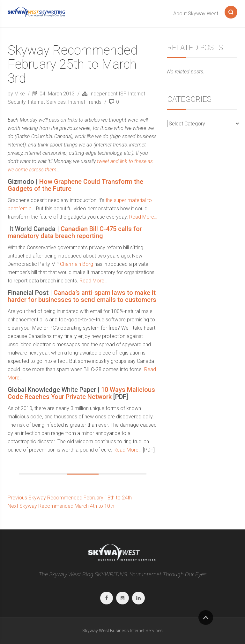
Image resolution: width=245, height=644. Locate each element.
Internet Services (47, 102)
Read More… (143, 217)
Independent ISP (108, 94)
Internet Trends (85, 102)
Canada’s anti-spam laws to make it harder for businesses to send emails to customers (82, 296)
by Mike (17, 94)
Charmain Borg (77, 264)
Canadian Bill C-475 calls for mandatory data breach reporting (75, 232)
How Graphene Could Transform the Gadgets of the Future (75, 185)
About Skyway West (196, 14)
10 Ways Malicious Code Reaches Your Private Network (81, 393)
